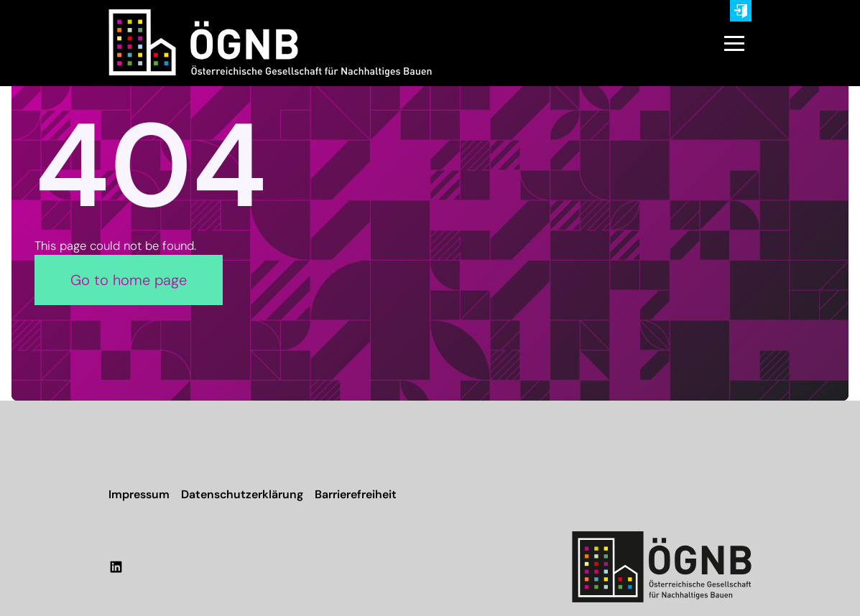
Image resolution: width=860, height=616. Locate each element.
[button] (734, 43)
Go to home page (129, 280)
